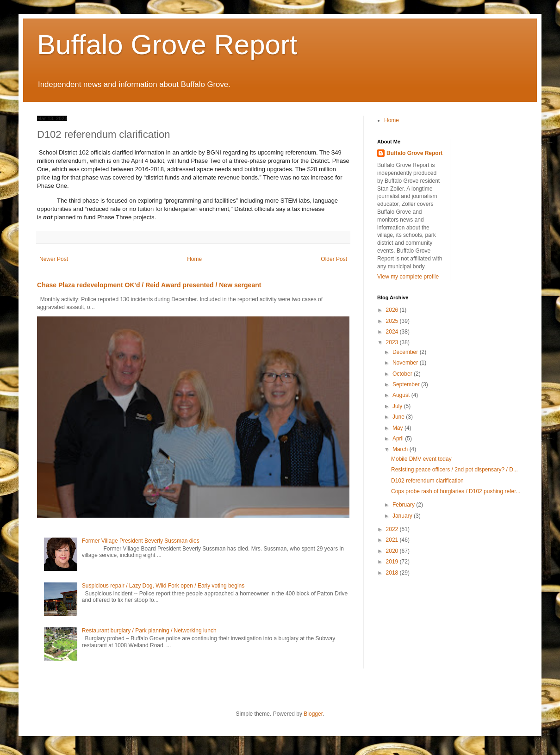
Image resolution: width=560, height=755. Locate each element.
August (402, 395)
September (407, 384)
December (406, 352)
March (401, 449)
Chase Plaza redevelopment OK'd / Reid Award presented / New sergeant (149, 285)
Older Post (334, 259)
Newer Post (54, 259)
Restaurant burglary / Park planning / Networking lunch (149, 631)
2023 (393, 342)
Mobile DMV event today (421, 459)
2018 (393, 573)
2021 (393, 540)
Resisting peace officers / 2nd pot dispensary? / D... (454, 470)
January (403, 516)
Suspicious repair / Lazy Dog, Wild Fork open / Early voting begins (163, 586)
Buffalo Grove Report (167, 45)
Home (194, 259)
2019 (393, 562)
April (399, 439)
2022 (393, 529)
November (406, 363)
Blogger (313, 714)
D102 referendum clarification (427, 481)
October (403, 374)
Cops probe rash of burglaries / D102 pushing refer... (456, 491)
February (404, 505)
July (398, 406)
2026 (393, 310)
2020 (393, 551)
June (399, 417)
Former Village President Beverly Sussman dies (141, 541)
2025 (393, 321)
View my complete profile (408, 277)
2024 (393, 332)
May (398, 428)
